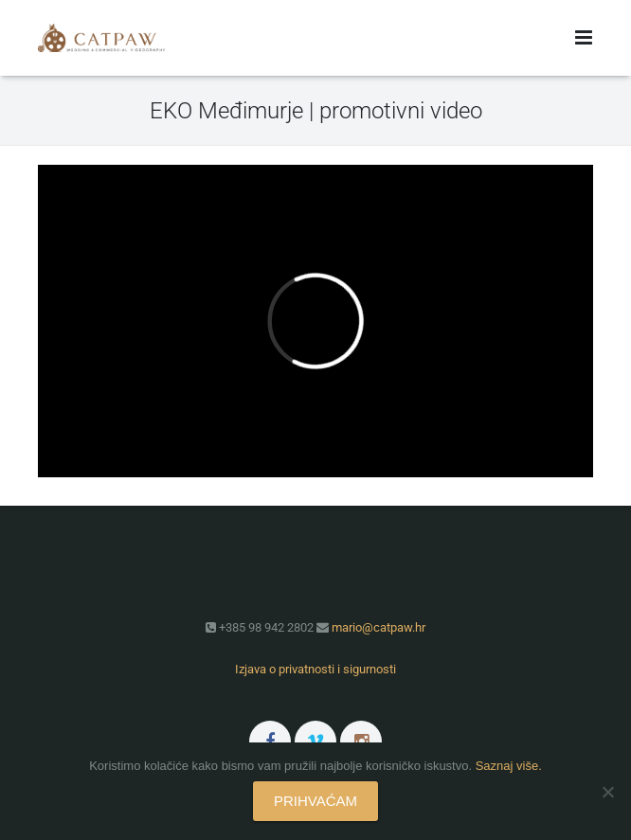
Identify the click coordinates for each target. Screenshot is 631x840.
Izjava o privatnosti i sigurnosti (315, 669)
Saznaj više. (509, 766)
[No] (607, 792)
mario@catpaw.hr (379, 627)
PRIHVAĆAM (315, 801)
